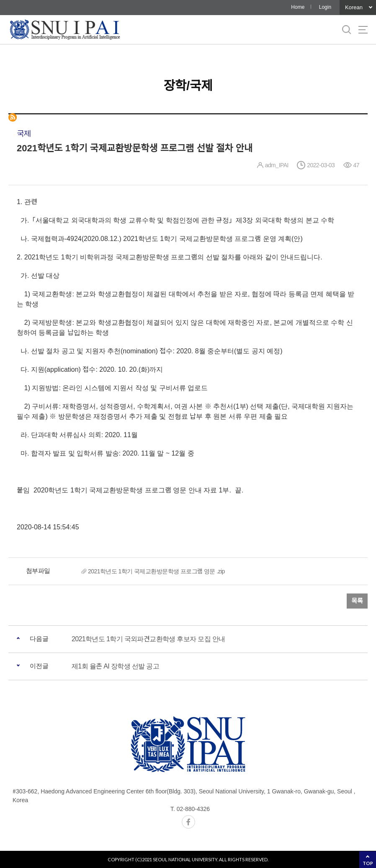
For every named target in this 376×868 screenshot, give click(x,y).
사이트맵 (363, 30)
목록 (357, 601)
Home (298, 7)
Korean (354, 7)
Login (325, 7)
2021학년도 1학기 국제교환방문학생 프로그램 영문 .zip (156, 571)
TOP (368, 863)
